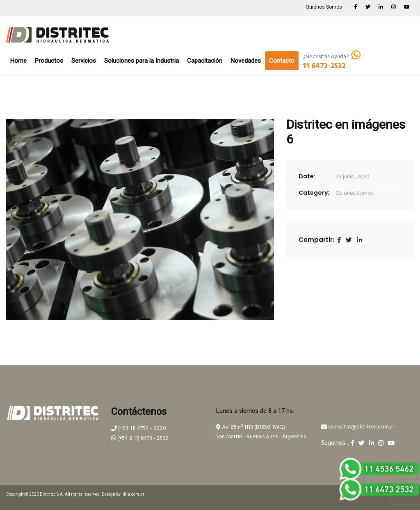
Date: (307, 176)
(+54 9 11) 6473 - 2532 (140, 438)
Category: (314, 193)
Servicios (84, 61)
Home (18, 61)
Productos (49, 61)
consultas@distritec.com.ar (358, 427)
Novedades (246, 61)
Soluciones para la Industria (142, 61)
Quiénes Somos (324, 7)
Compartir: (316, 240)
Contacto (282, 61)
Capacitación (205, 61)
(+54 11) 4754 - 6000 (139, 429)
